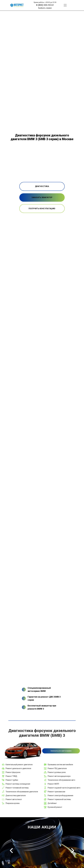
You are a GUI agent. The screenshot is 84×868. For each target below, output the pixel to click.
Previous (11, 851)
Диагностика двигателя (16, 795)
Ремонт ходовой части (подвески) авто (64, 788)
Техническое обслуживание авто (61, 780)
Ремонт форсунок (13, 772)
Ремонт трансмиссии (56, 792)
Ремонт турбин (12, 780)
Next (73, 851)
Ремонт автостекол (14, 799)
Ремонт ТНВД (11, 776)
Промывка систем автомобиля (60, 765)
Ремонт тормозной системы (59, 799)
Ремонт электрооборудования (60, 795)
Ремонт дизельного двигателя (18, 768)
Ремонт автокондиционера (59, 776)
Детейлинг (52, 803)
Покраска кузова (13, 803)
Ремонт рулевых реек (57, 772)
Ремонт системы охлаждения (18, 784)
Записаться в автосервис (61, 751)
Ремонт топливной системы (17, 788)
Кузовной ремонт (55, 807)
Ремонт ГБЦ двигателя (57, 768)
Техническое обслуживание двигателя (22, 792)
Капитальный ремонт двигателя (19, 765)
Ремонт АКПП (53, 784)
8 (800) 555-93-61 (45, 5)
